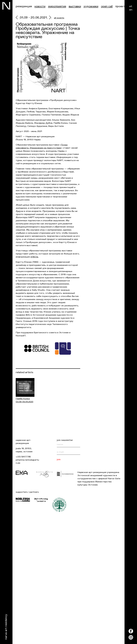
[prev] (18, 18)
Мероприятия (57, 6)
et (131, 6)
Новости (40, 6)
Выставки (75, 6)
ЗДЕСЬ (34, 257)
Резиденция (24, 6)
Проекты (121, 6)
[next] (49, 18)
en (131, 10)
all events (59, 18)
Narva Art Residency (6, 627)
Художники (91, 6)
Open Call (107, 6)
